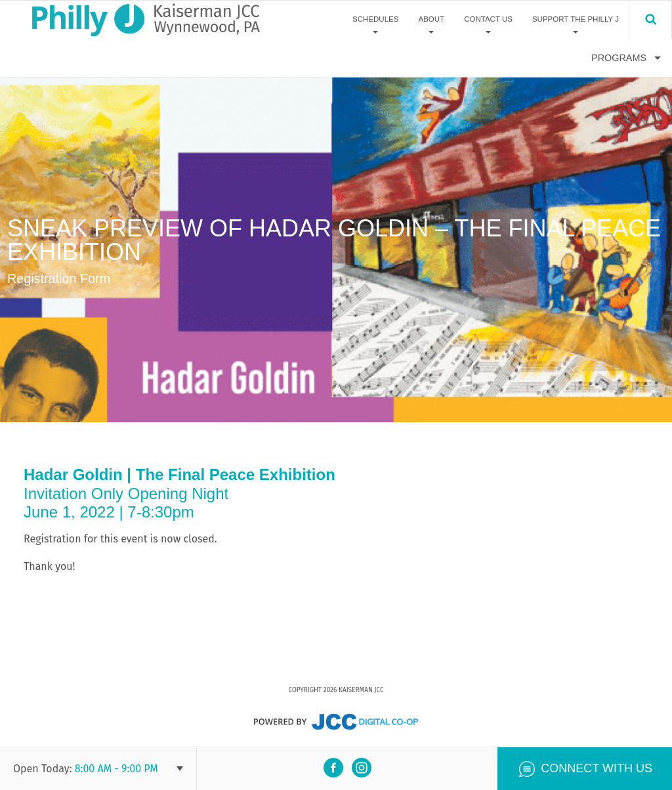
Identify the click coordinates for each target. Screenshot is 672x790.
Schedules (375, 19)
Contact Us (488, 19)
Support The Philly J (576, 19)
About (431, 19)
